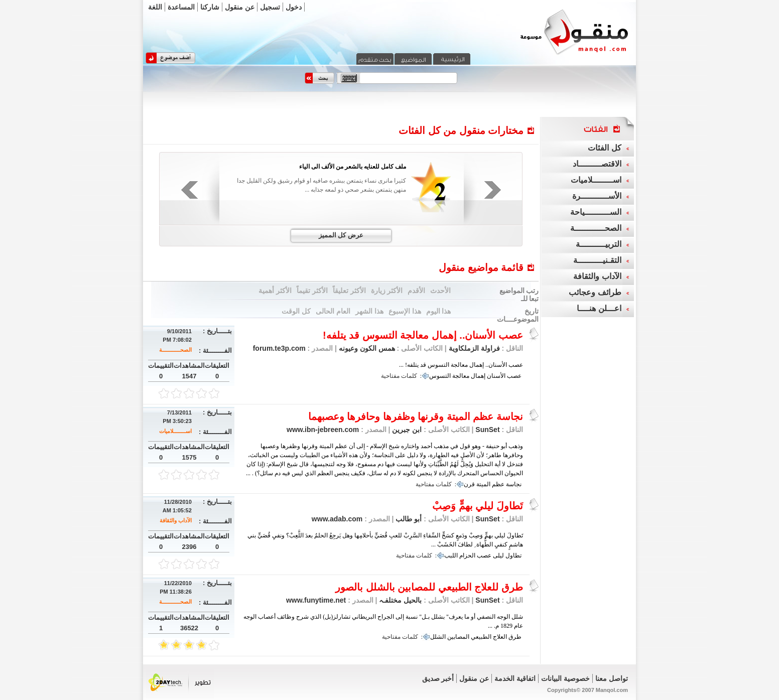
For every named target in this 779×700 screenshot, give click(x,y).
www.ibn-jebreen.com (323, 430)
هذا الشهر (369, 311)
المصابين (458, 637)
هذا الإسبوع (405, 311)
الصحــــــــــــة (175, 350)
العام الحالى (333, 311)
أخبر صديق (438, 678)
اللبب (451, 555)
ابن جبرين (406, 430)
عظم (498, 484)
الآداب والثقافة (176, 520)
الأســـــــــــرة (597, 196)
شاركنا (210, 7)
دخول (294, 7)
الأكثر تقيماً (312, 291)
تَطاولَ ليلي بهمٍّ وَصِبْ (478, 506)
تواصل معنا (612, 678)
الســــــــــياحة (596, 212)
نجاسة (514, 484)
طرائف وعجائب (595, 292)
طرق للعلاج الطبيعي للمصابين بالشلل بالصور (429, 587)
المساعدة (181, 7)
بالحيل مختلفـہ (400, 600)
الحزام (467, 555)
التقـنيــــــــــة (597, 260)
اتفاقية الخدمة (515, 678)
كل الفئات (604, 148)
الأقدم (416, 291)
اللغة (155, 7)
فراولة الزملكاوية (474, 348)
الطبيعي (481, 637)
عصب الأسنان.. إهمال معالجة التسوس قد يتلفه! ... (461, 365)
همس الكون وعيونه (366, 348)
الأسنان (496, 376)
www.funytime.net (316, 600)
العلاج (500, 637)
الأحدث (440, 291)
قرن (469, 484)
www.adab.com (337, 519)
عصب (514, 376)
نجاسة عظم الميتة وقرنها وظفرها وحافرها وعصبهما (416, 416)
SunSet (487, 430)
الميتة (483, 484)
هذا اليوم (439, 311)
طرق (515, 637)
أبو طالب (408, 519)
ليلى (498, 555)
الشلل (438, 637)
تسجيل (270, 7)
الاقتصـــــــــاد (597, 164)
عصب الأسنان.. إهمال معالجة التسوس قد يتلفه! (423, 335)
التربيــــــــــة (599, 244)
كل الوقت (296, 311)
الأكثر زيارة (387, 291)
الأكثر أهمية (275, 291)
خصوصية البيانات (565, 678)
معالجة (461, 376)
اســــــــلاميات (175, 431)
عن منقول (240, 7)
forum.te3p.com (279, 348)
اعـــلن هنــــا (599, 308)
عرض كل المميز (341, 235)
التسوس (440, 376)
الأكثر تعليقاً (349, 291)
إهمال (478, 376)
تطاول (513, 555)
